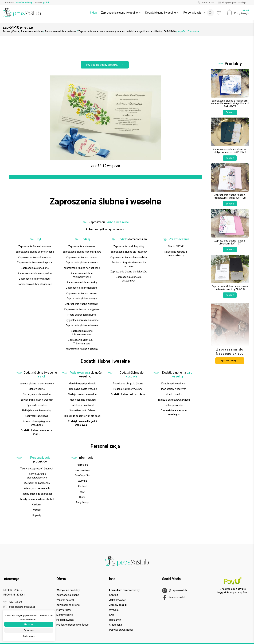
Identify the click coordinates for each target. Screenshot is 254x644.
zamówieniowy (124, 590)
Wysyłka (82, 481)
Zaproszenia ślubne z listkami (82, 349)
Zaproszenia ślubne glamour (35, 279)
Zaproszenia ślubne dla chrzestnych (129, 279)
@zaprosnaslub (174, 591)
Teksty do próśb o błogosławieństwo (37, 476)
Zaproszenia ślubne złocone (82, 257)
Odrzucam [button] (29, 630)
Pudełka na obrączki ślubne (128, 384)
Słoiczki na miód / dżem (82, 410)
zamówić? (118, 600)
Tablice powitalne (174, 405)
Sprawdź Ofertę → (230, 361)
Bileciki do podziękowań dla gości (82, 416)
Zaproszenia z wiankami (82, 246)
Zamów (42, 3)
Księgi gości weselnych (174, 384)
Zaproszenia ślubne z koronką (82, 304)
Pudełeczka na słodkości (82, 400)
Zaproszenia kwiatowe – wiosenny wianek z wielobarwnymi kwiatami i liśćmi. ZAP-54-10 (127, 31)
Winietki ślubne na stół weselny (37, 384)
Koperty (37, 515)
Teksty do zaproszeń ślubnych (37, 469)
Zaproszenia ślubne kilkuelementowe (82, 333)
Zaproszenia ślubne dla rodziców (129, 252)
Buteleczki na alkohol (82, 405)
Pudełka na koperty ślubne (128, 389)
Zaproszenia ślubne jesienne (60, 31)
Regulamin (115, 620)
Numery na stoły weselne (37, 394)
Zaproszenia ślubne (32, 31)
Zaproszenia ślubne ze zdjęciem (82, 309)
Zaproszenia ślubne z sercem (82, 263)
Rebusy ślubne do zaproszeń (37, 494)
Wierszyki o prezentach (37, 488)
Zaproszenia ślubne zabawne (82, 325)
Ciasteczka (116, 625)
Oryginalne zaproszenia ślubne (82, 320)
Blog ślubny (82, 502)
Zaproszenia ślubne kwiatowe (35, 246)
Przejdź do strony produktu (105, 65)
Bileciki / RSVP (176, 246)
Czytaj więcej (29, 636)
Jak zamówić (82, 470)
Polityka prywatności (121, 630)
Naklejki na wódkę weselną (37, 410)
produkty (68, 590)
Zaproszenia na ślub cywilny (129, 246)
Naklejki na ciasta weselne (82, 394)
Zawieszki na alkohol (68, 605)
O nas (82, 497)
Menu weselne (37, 389)
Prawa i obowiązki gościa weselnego (37, 423)
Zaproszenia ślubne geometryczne (35, 252)
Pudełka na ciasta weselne (82, 389)
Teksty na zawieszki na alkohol (37, 499)
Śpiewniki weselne (37, 405)
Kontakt (82, 486)
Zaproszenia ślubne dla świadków (129, 257)
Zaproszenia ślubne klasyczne (35, 257)
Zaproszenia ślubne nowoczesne (82, 268)
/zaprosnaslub (174, 598)
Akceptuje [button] (29, 624)
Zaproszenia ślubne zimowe (82, 293)
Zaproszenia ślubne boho (35, 268)
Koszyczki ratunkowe (37, 416)
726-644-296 (205, 3)
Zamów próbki (82, 476)
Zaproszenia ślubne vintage (82, 299)
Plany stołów (64, 610)
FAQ (82, 492)
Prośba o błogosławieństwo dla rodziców (129, 264)
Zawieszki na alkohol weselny (37, 400)
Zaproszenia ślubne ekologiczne (35, 263)
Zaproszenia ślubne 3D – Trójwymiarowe (82, 342)
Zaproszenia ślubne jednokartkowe (82, 252)
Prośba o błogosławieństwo (73, 625)
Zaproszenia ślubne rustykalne (35, 273)
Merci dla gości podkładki (82, 384)
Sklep (93, 13)
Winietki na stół (65, 600)
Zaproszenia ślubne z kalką (82, 282)
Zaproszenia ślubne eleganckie (35, 284)
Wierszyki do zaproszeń (37, 483)
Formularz (19, 3)
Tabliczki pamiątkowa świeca (174, 400)
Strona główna (11, 31)
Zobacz (230, 112)
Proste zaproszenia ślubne (82, 315)
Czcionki (37, 505)
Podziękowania (65, 620)
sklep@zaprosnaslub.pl (231, 3)
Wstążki (37, 510)
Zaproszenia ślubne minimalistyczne (82, 275)
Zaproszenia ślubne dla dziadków (129, 272)
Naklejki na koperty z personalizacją (176, 254)
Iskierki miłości (174, 394)
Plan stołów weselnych (174, 389)
